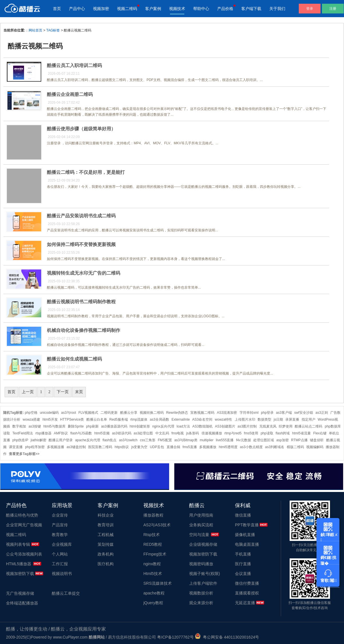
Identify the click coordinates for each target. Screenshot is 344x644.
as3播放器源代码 (114, 426)
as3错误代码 (121, 433)
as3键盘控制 (76, 447)
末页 (79, 392)
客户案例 (153, 9)
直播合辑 (173, 447)
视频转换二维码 (152, 413)
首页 (57, 9)
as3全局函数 (159, 420)
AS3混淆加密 (227, 413)
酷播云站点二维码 (309, 426)
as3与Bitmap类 (186, 440)
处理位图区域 (264, 440)
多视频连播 (56, 447)
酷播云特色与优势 (22, 515)
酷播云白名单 (97, 420)
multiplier (207, 440)
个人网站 (60, 554)
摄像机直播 (245, 535)
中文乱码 (162, 433)
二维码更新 (109, 413)
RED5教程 (153, 544)
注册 (333, 9)
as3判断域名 (275, 447)
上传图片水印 (245, 420)
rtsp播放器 (44, 433)
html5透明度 (228, 447)
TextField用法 (23, 433)
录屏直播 (292, 420)
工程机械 (106, 535)
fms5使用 (251, 433)
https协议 (122, 447)
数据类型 (264, 420)
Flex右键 (320, 433)
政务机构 (106, 554)
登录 (310, 9)
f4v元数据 (244, 440)
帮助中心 (201, 9)
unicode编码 (49, 413)
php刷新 (92, 426)
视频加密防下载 (20, 574)
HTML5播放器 (19, 564)
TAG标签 (53, 30)
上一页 (28, 392)
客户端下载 (251, 9)
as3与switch (128, 440)
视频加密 (101, 9)
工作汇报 (60, 564)
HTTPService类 (72, 420)
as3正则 (322, 413)
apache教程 (154, 593)
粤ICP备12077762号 (175, 637)
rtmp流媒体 (139, 420)
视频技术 (177, 9)
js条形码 (193, 433)
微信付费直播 (247, 583)
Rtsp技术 (152, 535)
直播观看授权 (247, 593)
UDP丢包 (157, 447)
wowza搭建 (31, 420)
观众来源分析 (201, 603)
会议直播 (243, 574)
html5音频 (102, 433)
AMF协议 (61, 433)
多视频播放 (208, 447)
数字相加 (19, 426)
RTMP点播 (299, 440)
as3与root (69, 413)
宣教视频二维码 (202, 413)
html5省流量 (302, 433)
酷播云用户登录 (61, 440)
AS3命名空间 (202, 420)
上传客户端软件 (203, 583)
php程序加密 (35, 447)
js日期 (278, 420)
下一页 (63, 392)
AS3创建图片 (225, 426)
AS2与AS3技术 (157, 525)
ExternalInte (181, 420)
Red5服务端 (119, 420)
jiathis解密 (38, 440)
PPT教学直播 (247, 525)
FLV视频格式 (88, 413)
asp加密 (282, 440)
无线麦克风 (268, 426)
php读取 (267, 433)
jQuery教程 (153, 603)
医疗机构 (106, 564)
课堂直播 (16, 447)
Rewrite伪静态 (177, 413)
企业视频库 (62, 544)
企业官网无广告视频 (24, 525)
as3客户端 (284, 413)
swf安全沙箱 (304, 413)
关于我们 (277, 9)
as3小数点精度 (251, 447)
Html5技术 (153, 574)
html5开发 (50, 420)
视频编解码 (315, 447)
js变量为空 (140, 447)
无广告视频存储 (20, 593)
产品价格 (225, 9)
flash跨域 (283, 433)
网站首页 (35, 30)
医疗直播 (243, 564)
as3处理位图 (143, 433)
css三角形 (148, 440)
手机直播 (243, 554)
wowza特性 (224, 420)
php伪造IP (20, 440)
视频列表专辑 (18, 544)
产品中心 (77, 9)
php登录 (267, 413)
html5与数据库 (54, 426)
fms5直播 (190, 447)
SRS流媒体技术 (158, 583)
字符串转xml (249, 413)
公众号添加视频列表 (24, 554)
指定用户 (309, 420)
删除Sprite (76, 426)
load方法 (183, 426)
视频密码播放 (201, 564)
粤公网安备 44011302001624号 (227, 637)
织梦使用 (286, 426)
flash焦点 (109, 440)
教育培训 (106, 525)
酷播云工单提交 (66, 593)
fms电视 (178, 433)
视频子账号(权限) (204, 574)
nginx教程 (152, 564)
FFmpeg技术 (155, 554)
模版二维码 (295, 447)
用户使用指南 (201, 515)
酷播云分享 (129, 413)
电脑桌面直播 (247, 544)
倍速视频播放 (212, 433)
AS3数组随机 (202, 426)
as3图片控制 (247, 426)
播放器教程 (153, 515)
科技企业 (106, 515)
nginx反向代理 (163, 426)
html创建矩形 (140, 426)
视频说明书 (62, 574)
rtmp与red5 (233, 433)
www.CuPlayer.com (70, 637)
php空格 (31, 413)
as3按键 (35, 426)
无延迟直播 (245, 603)
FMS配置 (165, 440)
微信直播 (243, 515)
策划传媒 (106, 544)
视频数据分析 (201, 593)
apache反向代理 (87, 440)
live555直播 (225, 440)
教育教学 (60, 535)
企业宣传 (60, 515)
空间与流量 (199, 535)
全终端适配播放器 (22, 603)
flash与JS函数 (81, 433)
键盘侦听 (317, 440)
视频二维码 (127, 9)
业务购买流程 (201, 525)
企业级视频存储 (203, 544)
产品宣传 (60, 525)
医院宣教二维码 (100, 447)
